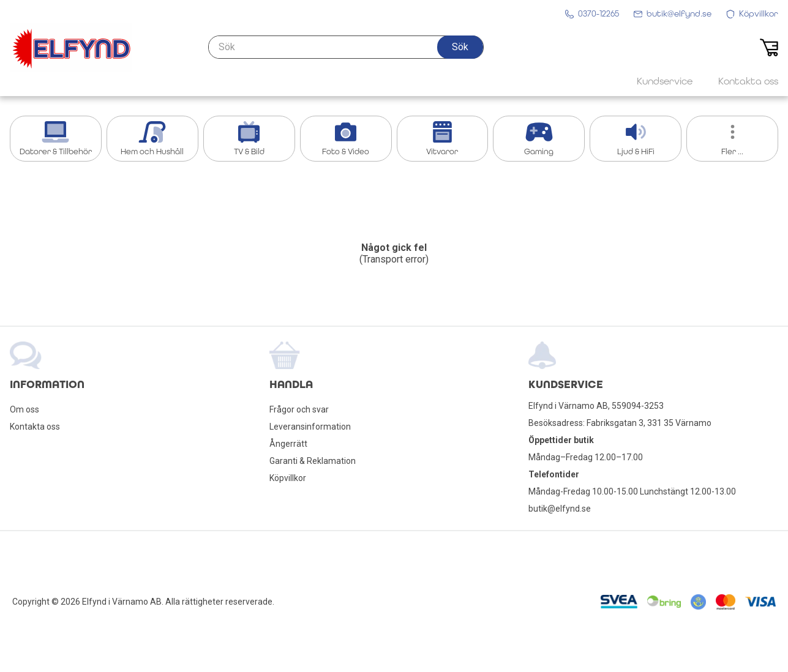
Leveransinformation (310, 427)
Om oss (24, 409)
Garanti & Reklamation (313, 461)
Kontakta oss (35, 427)
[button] (460, 47)
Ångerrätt (288, 444)
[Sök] (346, 47)
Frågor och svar (299, 409)
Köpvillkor (288, 478)
